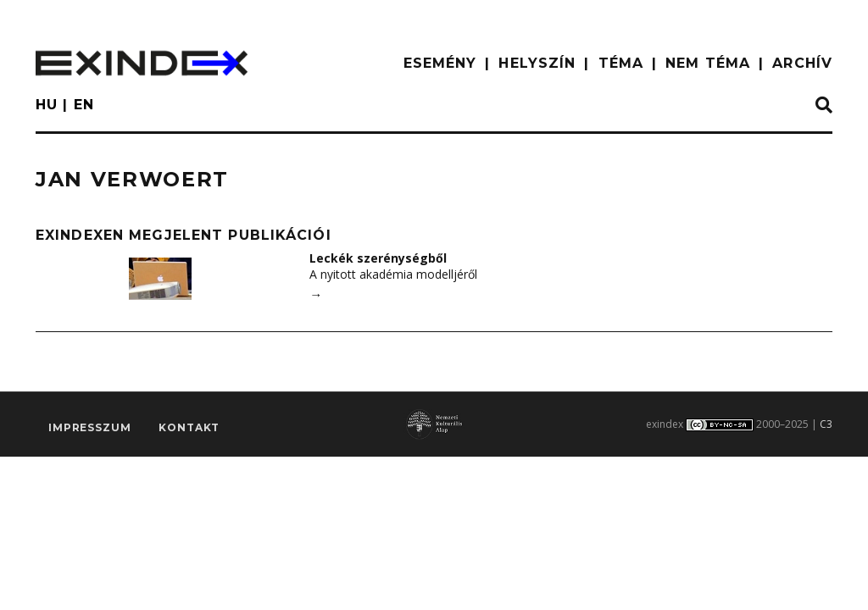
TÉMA (621, 63)
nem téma (708, 63)
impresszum (89, 427)
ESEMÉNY (440, 63)
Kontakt (189, 427)
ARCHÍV (802, 63)
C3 (826, 424)
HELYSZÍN (537, 63)
